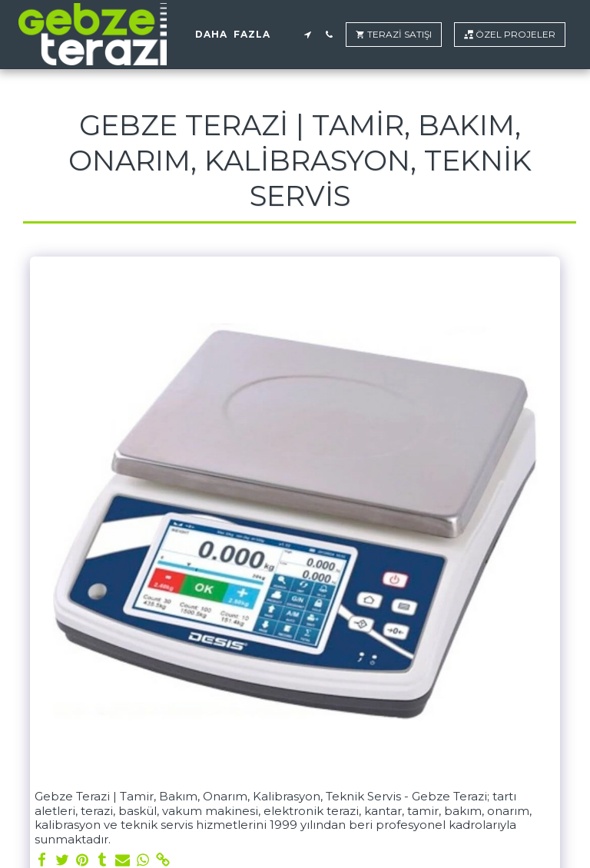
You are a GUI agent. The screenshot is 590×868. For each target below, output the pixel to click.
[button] (307, 35)
